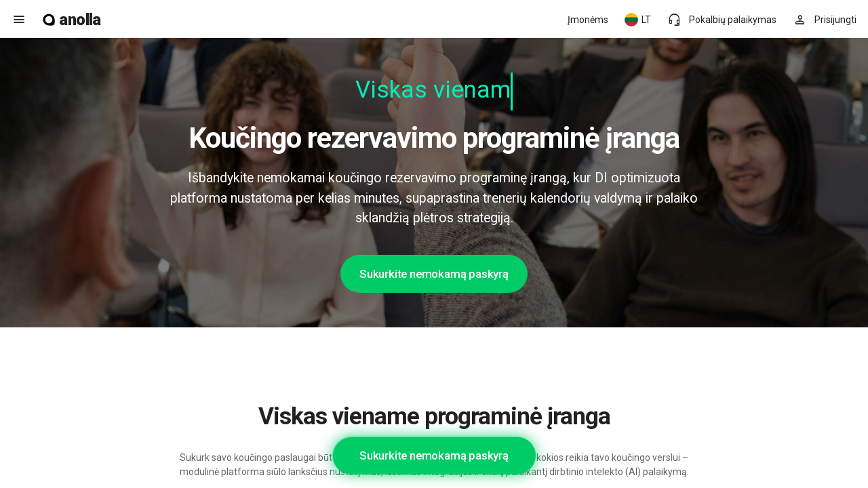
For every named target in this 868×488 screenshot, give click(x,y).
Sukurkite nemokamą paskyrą (434, 274)
